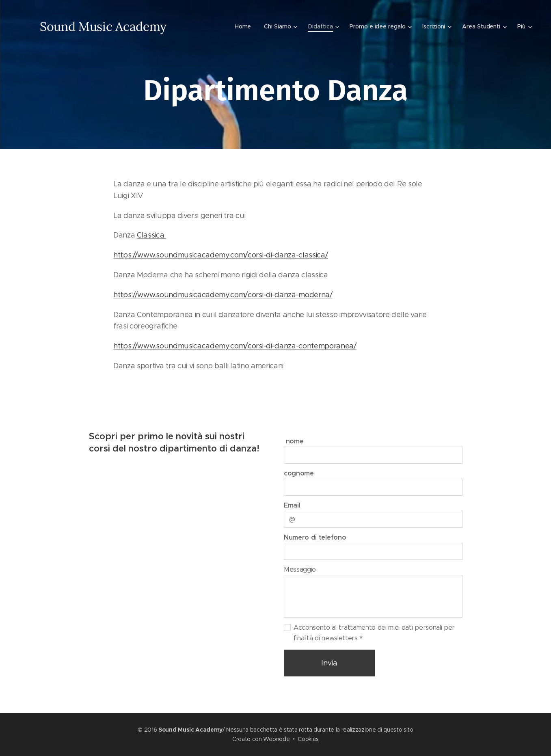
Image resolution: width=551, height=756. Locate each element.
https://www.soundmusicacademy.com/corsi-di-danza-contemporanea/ (235, 346)
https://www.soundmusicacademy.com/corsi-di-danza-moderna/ (223, 295)
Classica (151, 235)
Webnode (276, 739)
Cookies (308, 739)
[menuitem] (243, 26)
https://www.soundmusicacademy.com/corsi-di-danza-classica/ (220, 255)
